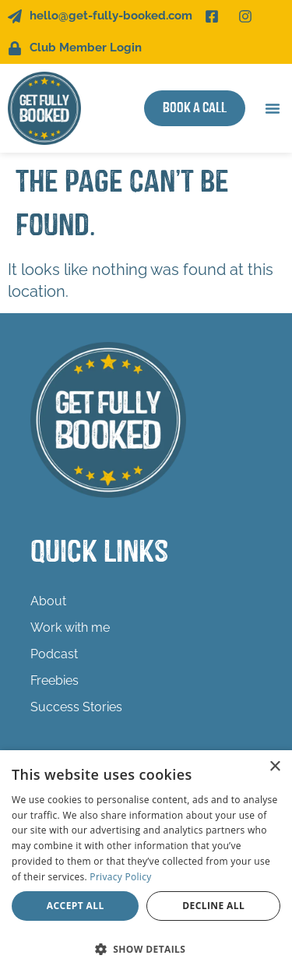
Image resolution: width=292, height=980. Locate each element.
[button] (273, 108)
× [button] (274, 767)
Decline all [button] (213, 906)
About (48, 601)
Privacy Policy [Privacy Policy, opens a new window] (120, 877)
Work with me (74, 628)
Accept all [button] (76, 906)
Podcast (54, 654)
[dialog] (146, 865)
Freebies (55, 680)
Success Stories (76, 707)
